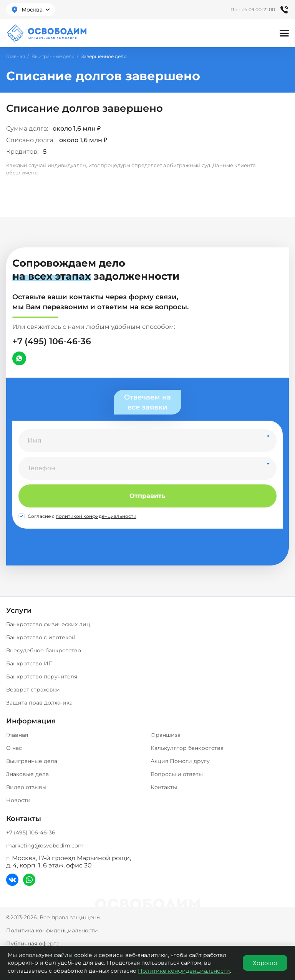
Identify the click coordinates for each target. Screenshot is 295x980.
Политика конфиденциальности (52, 930)
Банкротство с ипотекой (41, 637)
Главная (16, 56)
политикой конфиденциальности (96, 516)
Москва (32, 10)
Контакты (164, 787)
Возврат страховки (33, 690)
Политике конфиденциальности (184, 971)
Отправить (147, 496)
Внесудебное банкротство (44, 650)
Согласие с (82, 516)
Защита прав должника (39, 703)
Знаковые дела (27, 774)
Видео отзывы (26, 787)
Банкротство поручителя (42, 677)
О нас (14, 748)
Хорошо (265, 963)
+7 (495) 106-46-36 (52, 341)
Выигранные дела (53, 56)
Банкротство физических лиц (48, 624)
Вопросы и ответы (177, 774)
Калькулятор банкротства (187, 748)
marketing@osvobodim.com (45, 846)
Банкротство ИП (30, 663)
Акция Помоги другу (180, 761)
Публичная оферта (33, 944)
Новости (18, 800)
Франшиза (166, 735)
